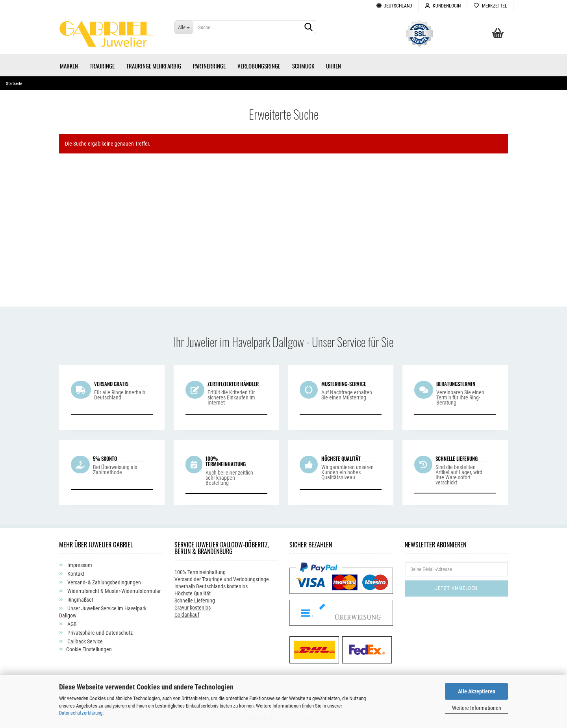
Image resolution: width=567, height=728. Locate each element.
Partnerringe (209, 65)
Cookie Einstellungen (89, 649)
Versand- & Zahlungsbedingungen (104, 582)
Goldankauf (187, 614)
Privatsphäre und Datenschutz (99, 632)
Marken (69, 65)
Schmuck (303, 65)
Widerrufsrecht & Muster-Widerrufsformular (113, 591)
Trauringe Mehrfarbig (154, 65)
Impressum (79, 565)
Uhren (334, 65)
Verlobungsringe (259, 65)
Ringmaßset (80, 599)
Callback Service (84, 641)
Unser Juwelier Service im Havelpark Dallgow (103, 612)
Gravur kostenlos (193, 607)
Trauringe (102, 65)
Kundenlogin (443, 6)
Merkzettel (490, 6)
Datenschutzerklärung (81, 713)
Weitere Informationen (477, 708)
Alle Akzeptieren (477, 691)
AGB (71, 624)
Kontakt (75, 573)
